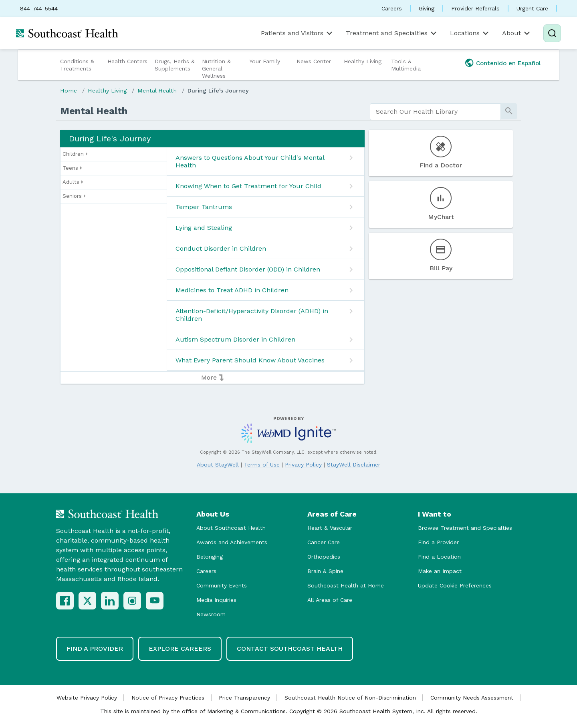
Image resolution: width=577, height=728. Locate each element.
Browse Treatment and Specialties (465, 528)
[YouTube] (155, 601)
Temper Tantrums (204, 207)
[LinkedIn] (110, 601)
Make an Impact (440, 571)
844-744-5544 (39, 8)
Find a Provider (438, 542)
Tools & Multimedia (406, 65)
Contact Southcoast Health (290, 649)
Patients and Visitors (297, 33)
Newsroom (211, 614)
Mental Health (157, 90)
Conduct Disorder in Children (221, 248)
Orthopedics (324, 557)
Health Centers (127, 61)
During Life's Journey (218, 90)
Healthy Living (363, 61)
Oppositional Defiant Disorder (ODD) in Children (248, 269)
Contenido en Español (508, 63)
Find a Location (439, 557)
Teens (72, 168)
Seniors (74, 196)
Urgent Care (532, 8)
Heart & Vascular (330, 528)
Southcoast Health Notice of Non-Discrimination (350, 698)
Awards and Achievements (232, 542)
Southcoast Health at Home (346, 585)
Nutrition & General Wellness (216, 68)
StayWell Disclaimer (354, 465)
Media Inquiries (216, 600)
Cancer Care (324, 542)
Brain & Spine (325, 571)
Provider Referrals (475, 8)
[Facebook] (65, 601)
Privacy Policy (303, 465)
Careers (392, 8)
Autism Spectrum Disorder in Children (235, 339)
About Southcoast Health (231, 528)
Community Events (222, 585)
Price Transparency (244, 698)
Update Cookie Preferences (455, 585)
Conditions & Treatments (77, 65)
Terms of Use (262, 465)
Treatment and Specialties (392, 33)
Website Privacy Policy (87, 698)
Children (75, 154)
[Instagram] (132, 601)
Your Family (265, 61)
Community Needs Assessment (472, 698)
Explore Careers (180, 649)
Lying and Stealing (204, 228)
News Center (314, 61)
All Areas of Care (330, 600)
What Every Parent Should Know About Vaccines (250, 360)
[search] (435, 112)
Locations (470, 33)
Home (69, 90)
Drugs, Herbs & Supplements (175, 65)
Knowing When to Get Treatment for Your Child (248, 186)
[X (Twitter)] (87, 601)
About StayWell (218, 465)
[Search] (552, 33)
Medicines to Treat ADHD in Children (232, 290)
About (517, 33)
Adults (73, 182)
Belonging (210, 557)
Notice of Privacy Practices (168, 698)
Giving (427, 8)
